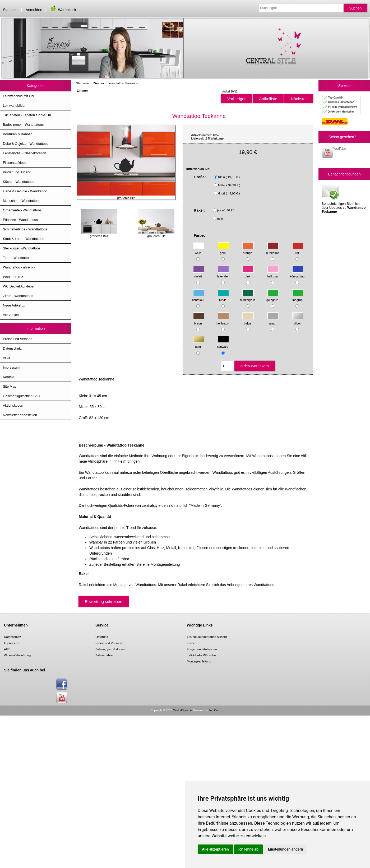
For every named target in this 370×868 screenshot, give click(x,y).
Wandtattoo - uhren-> (19, 267)
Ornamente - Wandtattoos (22, 210)
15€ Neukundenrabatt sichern (207, 637)
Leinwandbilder (14, 106)
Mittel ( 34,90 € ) (229, 185)
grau (273, 321)
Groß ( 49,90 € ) (229, 193)
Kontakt (9, 377)
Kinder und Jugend (17, 172)
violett (199, 274)
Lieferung (102, 637)
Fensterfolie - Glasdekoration (25, 153)
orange (248, 250)
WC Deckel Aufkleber (19, 286)
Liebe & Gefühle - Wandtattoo (25, 191)
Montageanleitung (199, 661)
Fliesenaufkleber (15, 163)
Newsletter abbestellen (20, 415)
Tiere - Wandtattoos (18, 258)
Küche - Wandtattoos (19, 182)
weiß (199, 250)
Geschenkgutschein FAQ (22, 396)
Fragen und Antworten (202, 649)
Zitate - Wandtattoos (18, 296)
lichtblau (198, 297)
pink (248, 274)
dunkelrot (273, 250)
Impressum (11, 367)
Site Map (10, 386)
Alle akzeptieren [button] (215, 849)
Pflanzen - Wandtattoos (20, 220)
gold (199, 344)
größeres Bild (99, 234)
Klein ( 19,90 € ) (229, 177)
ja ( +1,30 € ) (226, 210)
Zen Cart (214, 710)
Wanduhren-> (13, 277)
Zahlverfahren (105, 655)
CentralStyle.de (182, 710)
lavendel (223, 274)
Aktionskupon (13, 405)
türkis (223, 297)
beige (248, 321)
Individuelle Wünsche (201, 655)
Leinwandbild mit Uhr (19, 96)
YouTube (334, 152)
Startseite (11, 10)
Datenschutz (12, 348)
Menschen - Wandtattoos (22, 201)
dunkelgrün (248, 297)
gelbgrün (273, 297)
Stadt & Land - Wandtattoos (24, 239)
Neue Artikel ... (14, 305)
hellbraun (223, 321)
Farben (192, 643)
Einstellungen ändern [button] (286, 849)
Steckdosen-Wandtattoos (22, 248)
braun (199, 321)
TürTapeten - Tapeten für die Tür (27, 115)
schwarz (223, 344)
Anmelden (34, 10)
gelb (223, 250)
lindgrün (298, 297)
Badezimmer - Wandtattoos (23, 125)
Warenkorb (63, 10)
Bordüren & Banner (17, 134)
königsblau (297, 274)
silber (298, 321)
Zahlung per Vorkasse (110, 649)
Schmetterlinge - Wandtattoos (25, 229)
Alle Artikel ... (13, 315)
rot (298, 250)
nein (220, 218)
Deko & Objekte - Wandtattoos (26, 144)
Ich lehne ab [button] (248, 849)
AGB (6, 358)
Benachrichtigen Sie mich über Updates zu (344, 199)
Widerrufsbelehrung (17, 655)
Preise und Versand (18, 339)
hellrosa (273, 274)
